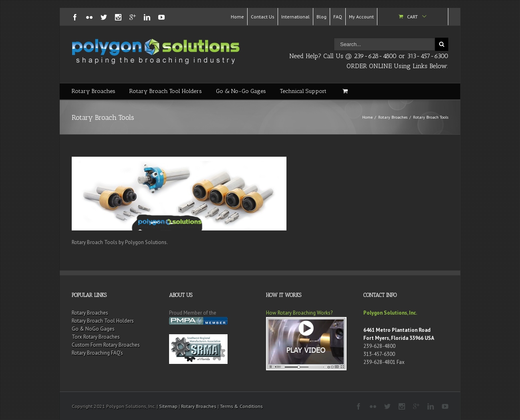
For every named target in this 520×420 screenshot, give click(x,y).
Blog (321, 17)
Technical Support (303, 91)
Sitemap (168, 406)
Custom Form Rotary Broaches (106, 345)
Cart (412, 17)
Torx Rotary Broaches (96, 337)
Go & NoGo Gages (93, 329)
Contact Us (263, 17)
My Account (361, 17)
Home (237, 17)
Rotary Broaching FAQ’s (97, 353)
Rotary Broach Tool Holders (166, 91)
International (295, 17)
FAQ (338, 17)
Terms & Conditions (241, 406)
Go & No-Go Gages (241, 91)
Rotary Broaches (94, 91)
